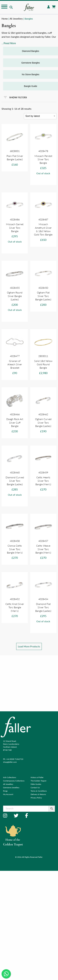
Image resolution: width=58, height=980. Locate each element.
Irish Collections (10, 777)
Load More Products (29, 646)
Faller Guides (36, 784)
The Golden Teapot (38, 781)
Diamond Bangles (31, 51)
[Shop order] (40, 116)
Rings (5, 791)
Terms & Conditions (39, 791)
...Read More (9, 43)
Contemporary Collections (14, 781)
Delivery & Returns (38, 794)
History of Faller (37, 777)
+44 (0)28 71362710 (15, 759)
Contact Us (35, 788)
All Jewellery (16, 19)
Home (5, 19)
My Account (8, 794)
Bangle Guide (31, 86)
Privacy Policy (36, 798)
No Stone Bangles (31, 74)
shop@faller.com (10, 762)
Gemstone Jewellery (11, 788)
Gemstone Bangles (31, 63)
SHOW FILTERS (15, 97)
